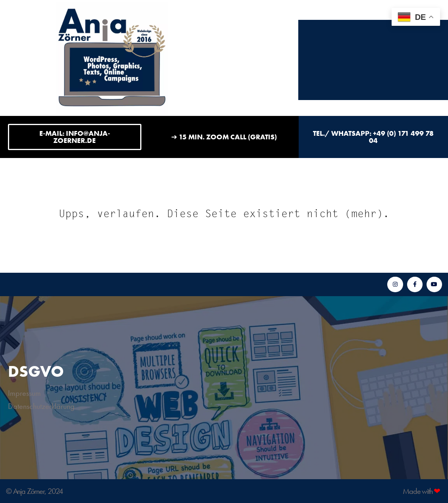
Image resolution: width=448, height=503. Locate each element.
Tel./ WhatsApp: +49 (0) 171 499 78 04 (373, 137)
